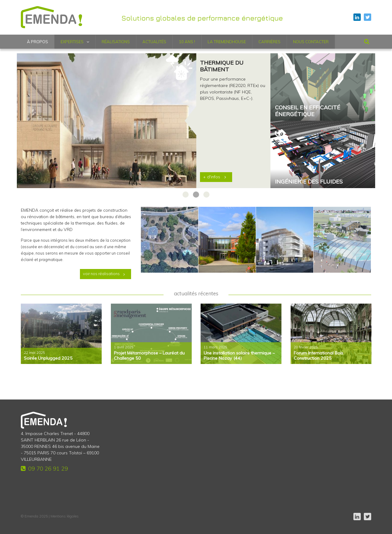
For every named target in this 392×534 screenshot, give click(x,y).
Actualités (154, 42)
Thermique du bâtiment (222, 66)
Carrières (269, 42)
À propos (38, 42)
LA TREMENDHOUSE (227, 42)
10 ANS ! (187, 42)
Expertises (72, 42)
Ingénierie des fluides (309, 182)
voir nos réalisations (101, 274)
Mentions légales (65, 516)
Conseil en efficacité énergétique (308, 111)
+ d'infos (212, 177)
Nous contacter (311, 42)
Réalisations (116, 42)
